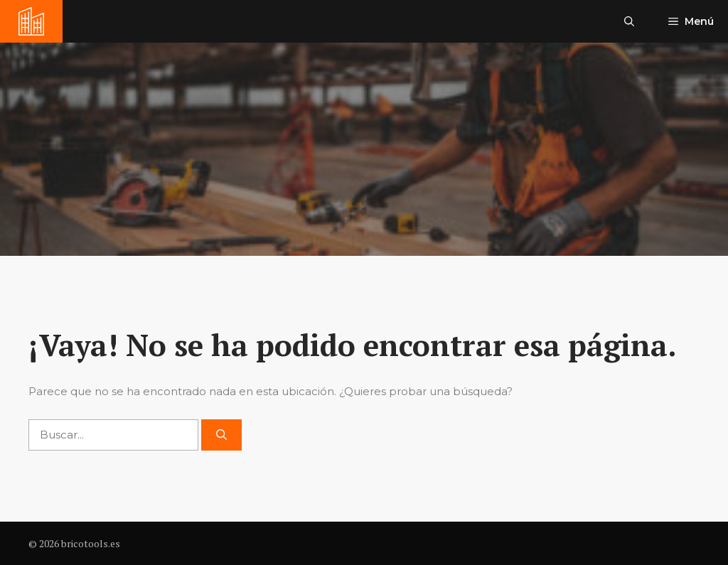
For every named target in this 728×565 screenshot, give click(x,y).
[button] (629, 21)
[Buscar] (221, 435)
